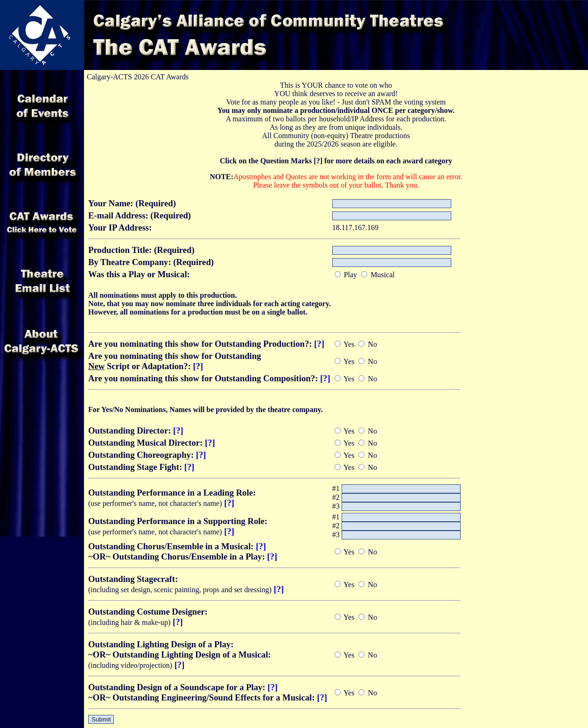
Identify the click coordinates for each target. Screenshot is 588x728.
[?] (319, 344)
